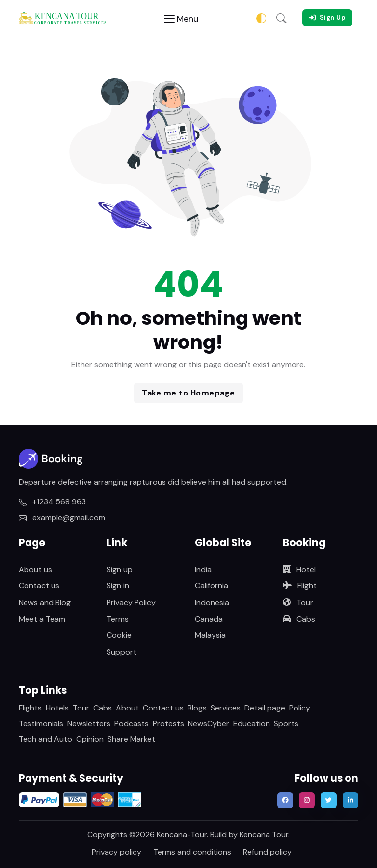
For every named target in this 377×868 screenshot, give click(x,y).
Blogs (197, 708)
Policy (300, 708)
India (203, 569)
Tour (298, 602)
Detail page (265, 708)
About (127, 708)
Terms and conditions (192, 852)
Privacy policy (117, 852)
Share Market (131, 739)
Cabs (299, 619)
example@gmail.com (62, 517)
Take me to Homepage (188, 393)
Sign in (118, 586)
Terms (118, 619)
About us (35, 569)
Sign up (120, 569)
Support (121, 652)
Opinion (90, 739)
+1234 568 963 (52, 502)
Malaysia (210, 635)
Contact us (39, 586)
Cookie (119, 635)
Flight (300, 586)
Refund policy (267, 852)
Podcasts (132, 723)
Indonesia (212, 602)
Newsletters (89, 723)
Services (226, 708)
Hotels (57, 708)
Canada (209, 619)
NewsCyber (209, 723)
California (212, 586)
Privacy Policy (131, 602)
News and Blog (45, 602)
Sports (286, 723)
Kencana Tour (264, 834)
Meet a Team (42, 619)
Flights (30, 708)
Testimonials (41, 723)
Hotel (299, 569)
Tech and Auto (45, 739)
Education (252, 723)
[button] (282, 18)
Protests (168, 723)
